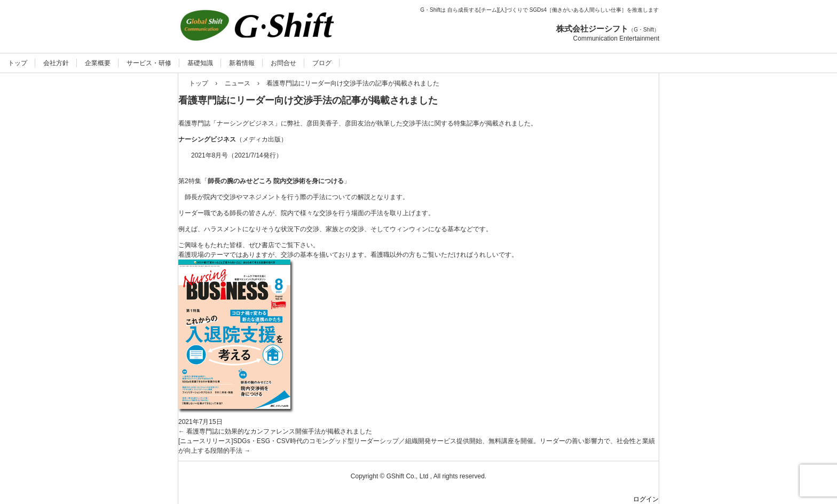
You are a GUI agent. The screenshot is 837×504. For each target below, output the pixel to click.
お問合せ (283, 63)
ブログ (322, 63)
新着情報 (242, 63)
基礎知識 (200, 63)
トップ (18, 63)
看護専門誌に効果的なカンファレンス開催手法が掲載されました (275, 431)
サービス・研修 (149, 63)
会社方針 (56, 63)
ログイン (646, 499)
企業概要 (98, 63)
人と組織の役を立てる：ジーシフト (283, 54)
